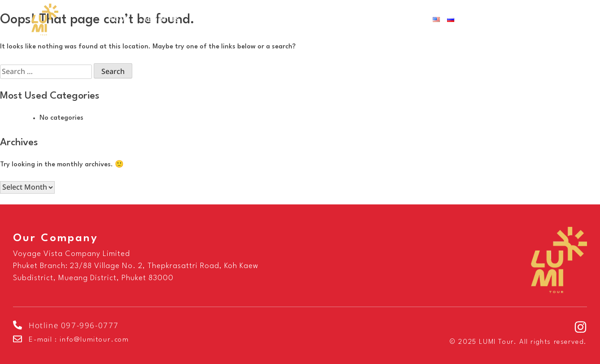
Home (119, 19)
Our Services (225, 20)
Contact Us (393, 20)
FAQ (344, 19)
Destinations (297, 19)
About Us (161, 19)
